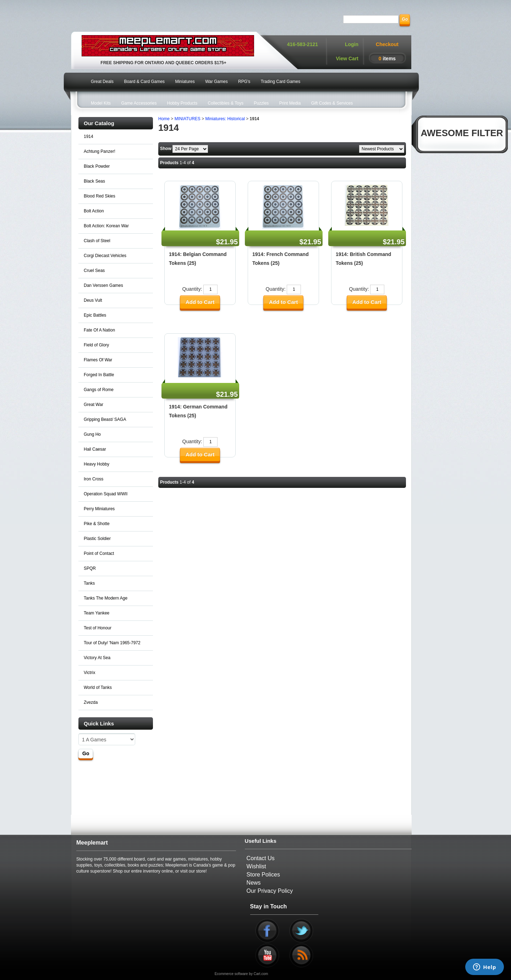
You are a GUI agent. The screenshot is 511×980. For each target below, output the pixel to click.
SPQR (90, 568)
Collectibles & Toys (226, 103)
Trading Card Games (281, 82)
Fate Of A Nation (99, 330)
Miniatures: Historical (225, 119)
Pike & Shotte (97, 524)
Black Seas (94, 181)
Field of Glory (96, 345)
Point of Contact (99, 553)
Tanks (89, 583)
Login (352, 44)
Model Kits (101, 103)
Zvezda (91, 702)
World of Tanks (98, 687)
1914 (89, 137)
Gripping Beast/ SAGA (105, 419)
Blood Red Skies (100, 196)
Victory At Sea (97, 658)
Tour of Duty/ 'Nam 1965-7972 (112, 643)
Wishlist (256, 866)
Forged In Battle (99, 375)
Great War (94, 405)
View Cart (347, 59)
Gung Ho (92, 434)
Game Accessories (139, 103)
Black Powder (97, 166)
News (254, 883)
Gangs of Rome (99, 390)
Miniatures (185, 82)
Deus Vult (93, 300)
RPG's (244, 82)
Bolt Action (94, 211)
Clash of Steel (97, 241)
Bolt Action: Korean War (106, 226)
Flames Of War (98, 360)
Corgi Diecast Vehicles (105, 256)
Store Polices (263, 875)
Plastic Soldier (97, 539)
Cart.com (261, 974)
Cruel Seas (94, 271)
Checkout (387, 44)
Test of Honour (98, 628)
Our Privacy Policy (270, 891)
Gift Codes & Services (332, 103)
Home (164, 119)
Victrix (89, 673)
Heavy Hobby (97, 464)
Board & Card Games (144, 82)
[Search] (371, 19)
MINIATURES (188, 119)
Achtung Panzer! (100, 151)
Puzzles (261, 103)
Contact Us (261, 858)
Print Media (290, 103)
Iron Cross (94, 479)
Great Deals (102, 82)
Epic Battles (95, 315)
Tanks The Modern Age (106, 598)
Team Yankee (97, 613)
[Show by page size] (190, 149)
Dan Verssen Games (103, 285)
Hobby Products (182, 103)
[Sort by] (382, 149)
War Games (216, 82)
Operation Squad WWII (106, 494)
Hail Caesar (95, 449)
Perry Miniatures (99, 509)
